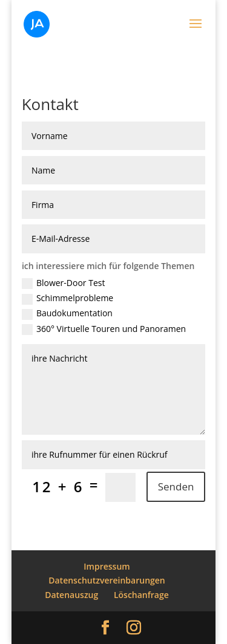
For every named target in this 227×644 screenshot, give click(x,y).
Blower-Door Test (64, 284)
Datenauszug (71, 595)
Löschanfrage (141, 595)
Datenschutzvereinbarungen (107, 580)
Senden (176, 486)
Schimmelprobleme (67, 299)
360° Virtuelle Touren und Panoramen (104, 330)
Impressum (107, 566)
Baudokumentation (67, 314)
